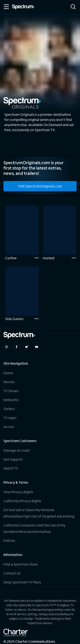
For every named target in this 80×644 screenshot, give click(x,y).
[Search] (73, 7)
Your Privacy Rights (18, 492)
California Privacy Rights (22, 501)
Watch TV (11, 468)
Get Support (13, 459)
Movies (9, 382)
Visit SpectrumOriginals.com (40, 186)
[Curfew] (22, 233)
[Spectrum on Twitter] (27, 347)
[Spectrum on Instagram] (7, 347)
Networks (11, 400)
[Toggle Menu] (6, 7)
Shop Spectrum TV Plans (22, 582)
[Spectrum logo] (23, 7)
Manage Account (17, 450)
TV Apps (10, 418)
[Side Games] (22, 294)
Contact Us (12, 573)
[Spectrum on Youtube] (37, 347)
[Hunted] (60, 233)
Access (9, 427)
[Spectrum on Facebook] (17, 347)
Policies (9, 540)
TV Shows (11, 391)
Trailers (9, 409)
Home (8, 373)
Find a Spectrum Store (21, 564)
